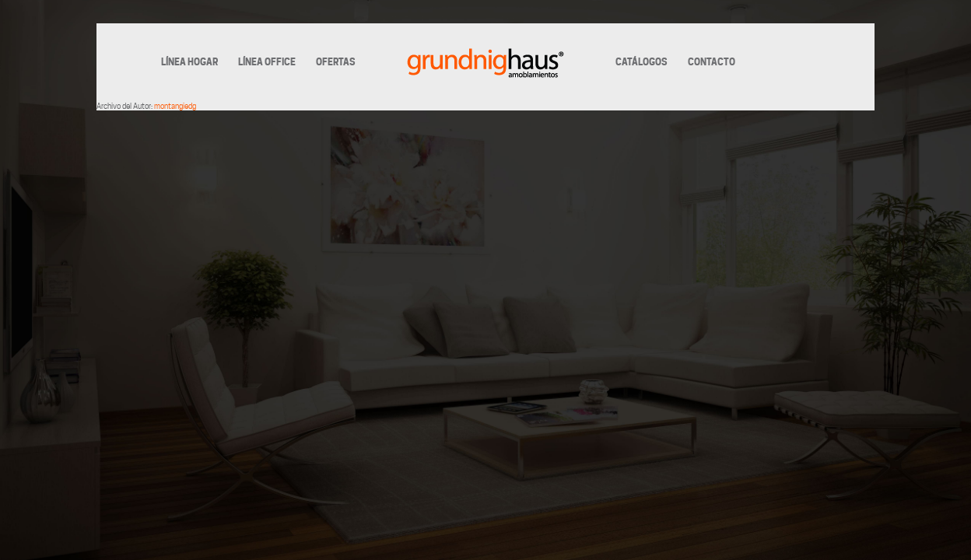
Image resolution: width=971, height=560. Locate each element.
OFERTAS (336, 62)
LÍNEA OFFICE (267, 62)
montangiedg (175, 106)
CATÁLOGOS (641, 62)
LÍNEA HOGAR (189, 62)
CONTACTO (712, 62)
